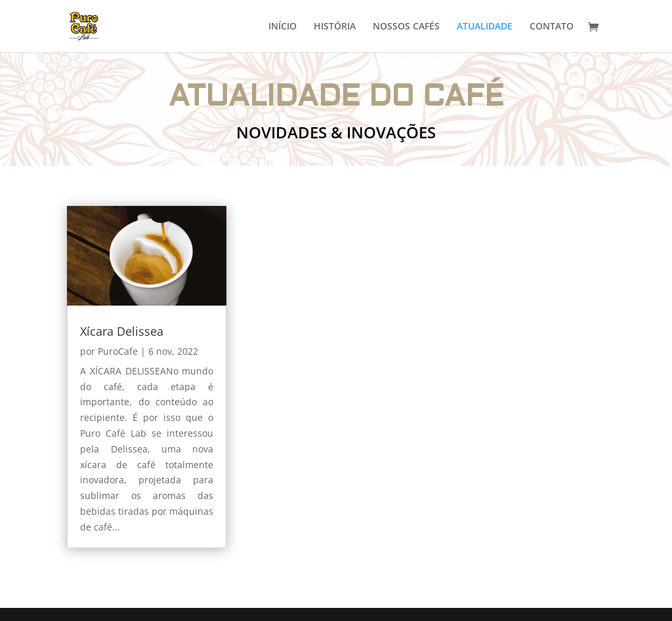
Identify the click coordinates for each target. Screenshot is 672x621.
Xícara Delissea (122, 331)
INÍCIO (283, 27)
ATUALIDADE (485, 27)
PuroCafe (118, 351)
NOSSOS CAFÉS (406, 27)
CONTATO (552, 27)
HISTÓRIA (335, 27)
